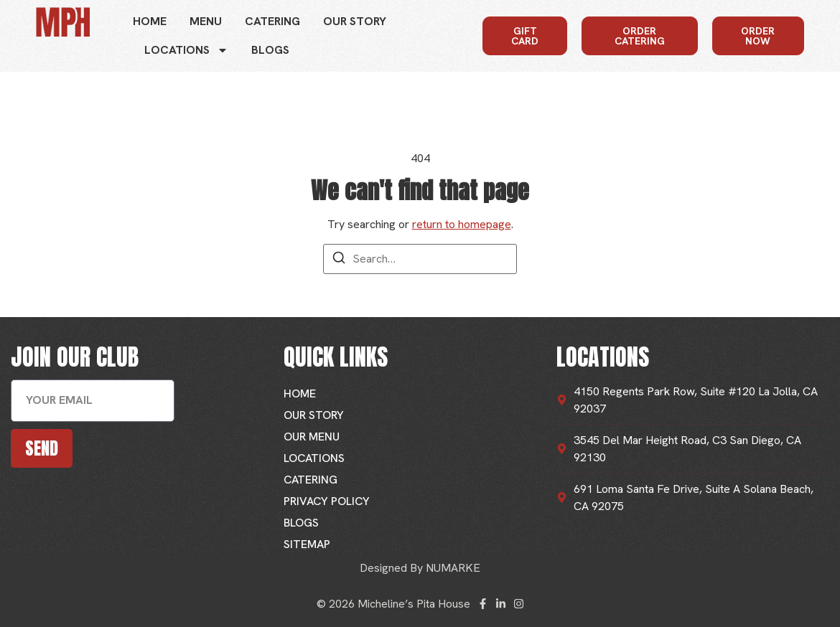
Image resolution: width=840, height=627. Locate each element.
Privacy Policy (327, 501)
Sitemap (307, 544)
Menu (206, 21)
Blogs (270, 50)
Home (150, 21)
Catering (272, 21)
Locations (186, 50)
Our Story (355, 21)
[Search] (339, 260)
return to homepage (462, 224)
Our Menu (312, 437)
